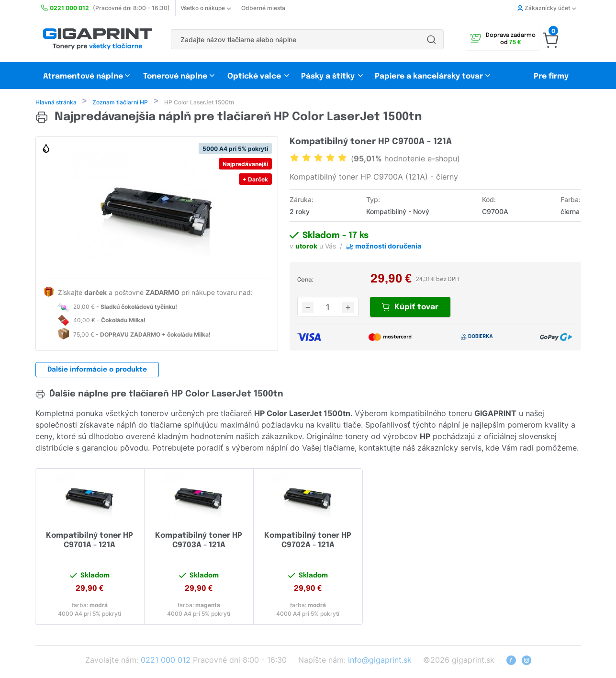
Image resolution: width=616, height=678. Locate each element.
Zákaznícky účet (547, 8)
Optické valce (254, 76)
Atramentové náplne (83, 76)
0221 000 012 (166, 661)
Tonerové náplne (175, 76)
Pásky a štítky (328, 76)
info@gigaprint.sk (380, 661)
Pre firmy (551, 76)
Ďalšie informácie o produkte (97, 371)
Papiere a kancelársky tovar (430, 76)
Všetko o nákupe (206, 8)
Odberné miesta (263, 8)
